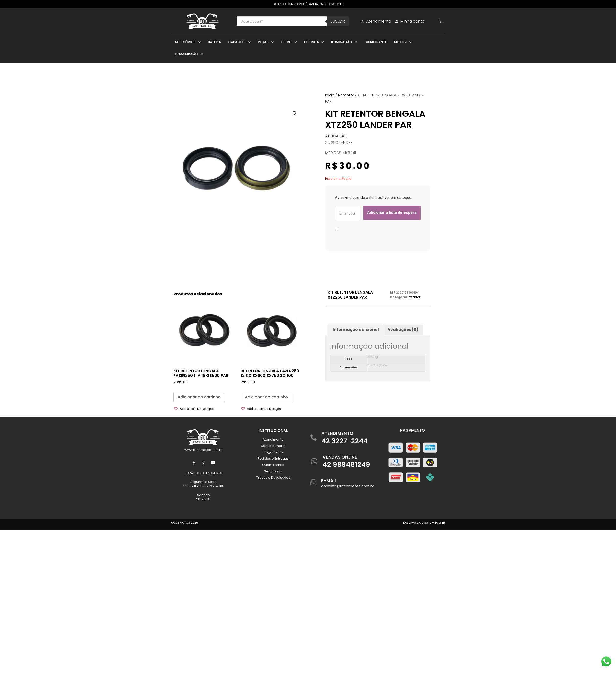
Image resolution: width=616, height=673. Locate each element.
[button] (295, 113)
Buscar (338, 21)
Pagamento (273, 452)
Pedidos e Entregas (273, 458)
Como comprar (273, 446)
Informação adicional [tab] (356, 330)
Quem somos (273, 465)
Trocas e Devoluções (273, 478)
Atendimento (273, 439)
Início (330, 95)
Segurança (273, 471)
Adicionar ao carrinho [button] (199, 397)
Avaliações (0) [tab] (403, 330)
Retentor (346, 95)
